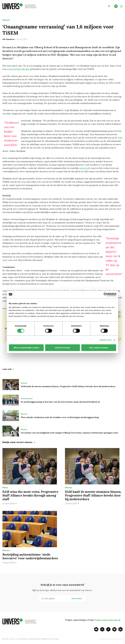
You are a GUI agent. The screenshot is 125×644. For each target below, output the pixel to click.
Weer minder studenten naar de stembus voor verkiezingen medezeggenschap (60, 417)
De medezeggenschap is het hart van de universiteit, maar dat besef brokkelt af (60, 402)
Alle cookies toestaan (99, 348)
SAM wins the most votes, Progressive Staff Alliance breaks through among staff (30, 495)
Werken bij (46, 639)
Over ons (14, 639)
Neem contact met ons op (108, 620)
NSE (120, 138)
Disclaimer (24, 639)
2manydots (118, 639)
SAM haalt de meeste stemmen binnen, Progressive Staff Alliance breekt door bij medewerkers (68, 386)
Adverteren (35, 639)
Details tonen (106, 340)
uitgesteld (85, 168)
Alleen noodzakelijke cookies (26, 348)
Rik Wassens (8, 39)
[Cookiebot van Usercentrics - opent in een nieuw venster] (106, 294)
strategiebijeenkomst (18, 69)
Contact (55, 639)
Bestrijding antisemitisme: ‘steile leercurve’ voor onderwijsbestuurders (30, 556)
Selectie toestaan (63, 348)
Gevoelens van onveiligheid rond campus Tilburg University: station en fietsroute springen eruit (69, 433)
